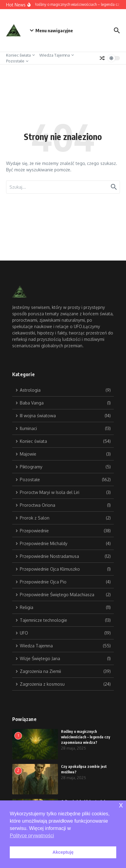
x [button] (121, 805)
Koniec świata (20, 55)
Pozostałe (17, 61)
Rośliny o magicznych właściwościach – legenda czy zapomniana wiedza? (86, 737)
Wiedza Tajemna (57, 55)
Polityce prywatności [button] (32, 836)
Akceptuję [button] (63, 852)
